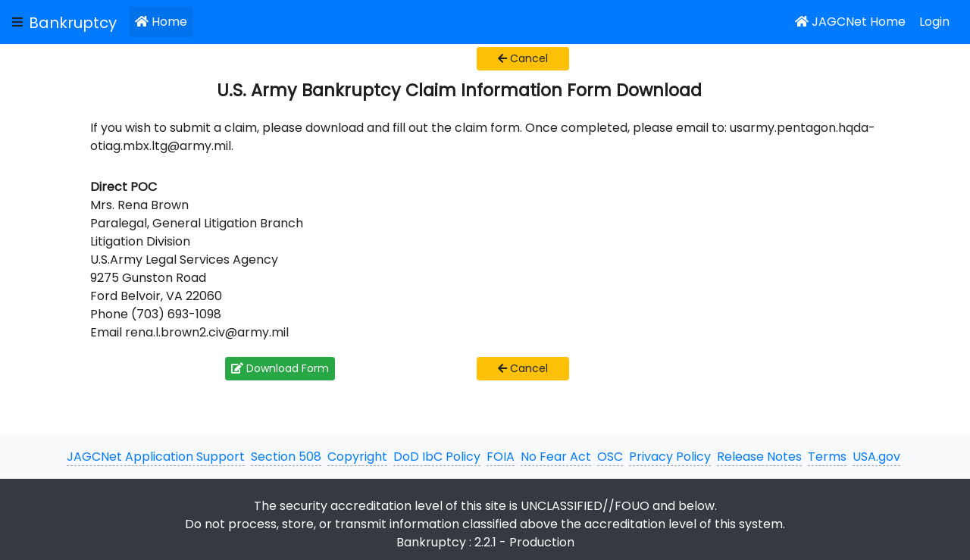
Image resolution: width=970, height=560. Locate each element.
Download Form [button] (280, 368)
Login (934, 22)
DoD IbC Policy (437, 457)
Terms (827, 457)
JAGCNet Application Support (156, 457)
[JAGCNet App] (76, 22)
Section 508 (286, 457)
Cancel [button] (523, 58)
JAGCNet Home (850, 22)
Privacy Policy (670, 457)
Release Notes (759, 457)
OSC (610, 457)
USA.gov (876, 457)
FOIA (501, 457)
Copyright (357, 457)
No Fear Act (556, 457)
